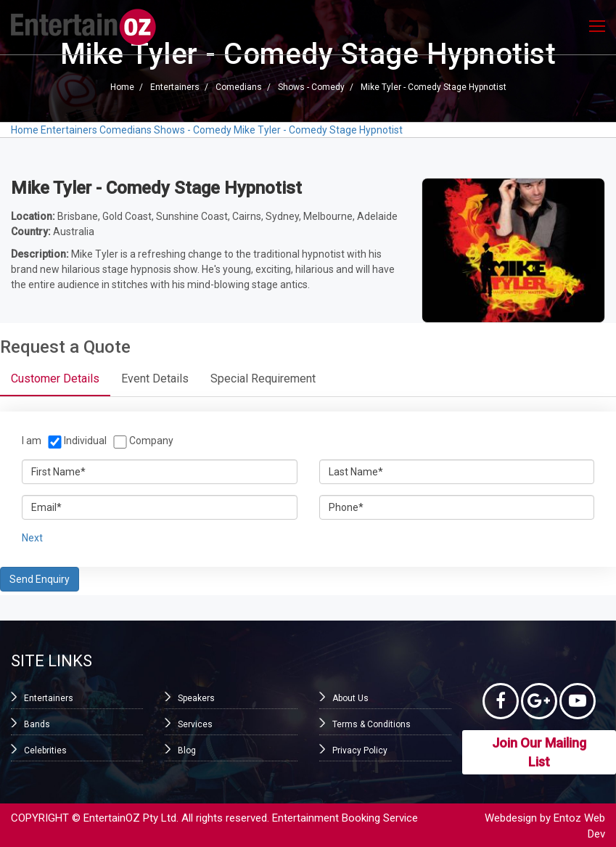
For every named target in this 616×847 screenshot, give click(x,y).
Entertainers (175, 87)
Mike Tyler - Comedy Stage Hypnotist (434, 87)
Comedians (239, 87)
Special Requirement (263, 379)
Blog (187, 750)
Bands (37, 724)
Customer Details (55, 379)
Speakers (196, 698)
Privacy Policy (360, 750)
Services (195, 724)
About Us (350, 698)
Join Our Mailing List (539, 752)
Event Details (155, 379)
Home (122, 87)
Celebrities (45, 750)
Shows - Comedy (311, 87)
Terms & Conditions (371, 724)
